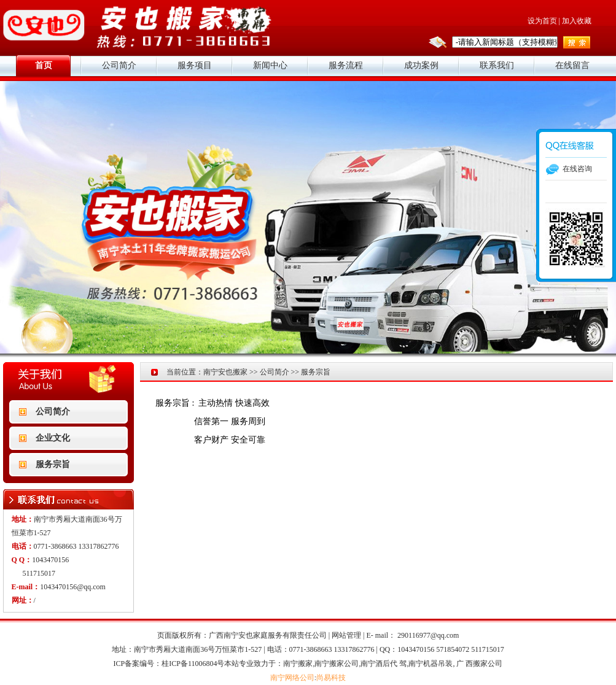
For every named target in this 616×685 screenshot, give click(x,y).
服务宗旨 (53, 464)
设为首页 (542, 21)
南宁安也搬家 (225, 372)
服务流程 (346, 65)
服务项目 (195, 65)
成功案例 (421, 65)
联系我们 (497, 65)
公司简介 (119, 65)
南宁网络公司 (292, 678)
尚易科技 (331, 678)
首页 (44, 65)
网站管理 (346, 635)
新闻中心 (270, 65)
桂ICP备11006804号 (193, 664)
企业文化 (53, 438)
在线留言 (572, 65)
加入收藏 (577, 21)
